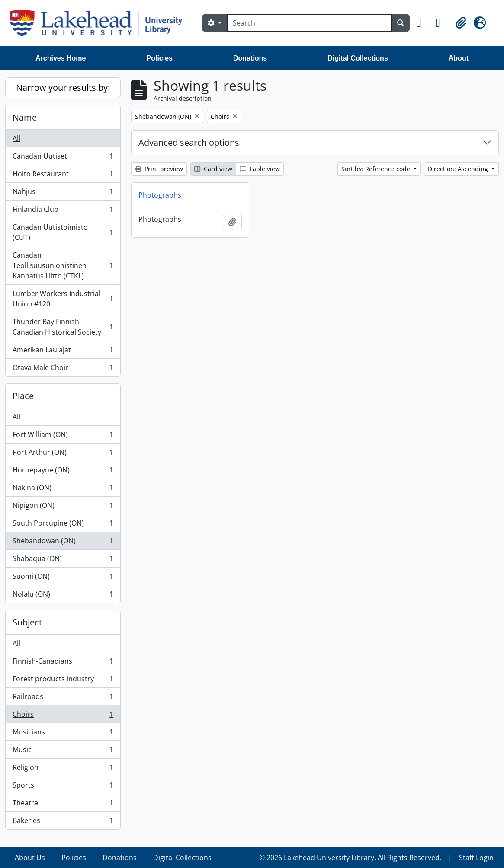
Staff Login (476, 858)
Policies (160, 58)
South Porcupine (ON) (63, 525)
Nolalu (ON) (63, 596)
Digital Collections (358, 58)
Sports (63, 787)
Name (25, 117)
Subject (27, 622)
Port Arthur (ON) (63, 454)
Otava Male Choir (63, 369)
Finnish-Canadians (63, 663)
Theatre (63, 805)
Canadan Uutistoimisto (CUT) (63, 232)
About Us (30, 858)
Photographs (160, 195)
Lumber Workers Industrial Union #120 (63, 299)
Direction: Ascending (459, 169)
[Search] (309, 23)
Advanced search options (189, 142)
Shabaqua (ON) (63, 560)
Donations (250, 58)
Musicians (63, 734)
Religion (63, 769)
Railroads (63, 698)
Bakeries (63, 822)
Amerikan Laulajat (63, 352)
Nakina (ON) (63, 490)
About (459, 58)
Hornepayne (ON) (63, 472)
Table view (260, 169)
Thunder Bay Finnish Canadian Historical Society (63, 327)
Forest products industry (63, 681)
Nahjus (63, 193)
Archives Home (61, 58)
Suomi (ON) (63, 578)
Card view (213, 169)
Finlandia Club (63, 211)
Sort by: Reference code (377, 169)
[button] (423, 23)
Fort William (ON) (63, 436)
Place (23, 396)
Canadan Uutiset (63, 158)
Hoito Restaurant (63, 176)
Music (63, 752)
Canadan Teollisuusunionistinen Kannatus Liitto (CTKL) (63, 265)
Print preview (159, 169)
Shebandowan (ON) (63, 543)
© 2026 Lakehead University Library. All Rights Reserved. (350, 858)
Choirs (63, 716)
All (16, 138)
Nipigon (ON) (63, 507)
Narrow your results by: (63, 88)
